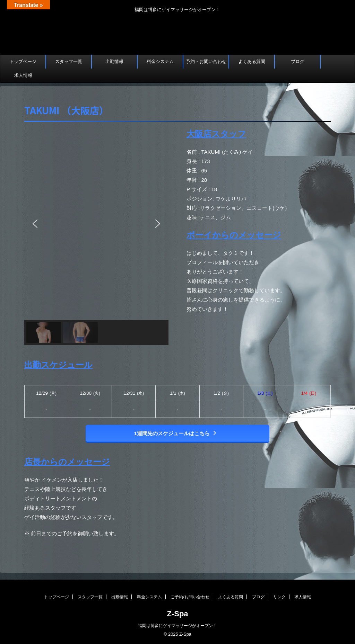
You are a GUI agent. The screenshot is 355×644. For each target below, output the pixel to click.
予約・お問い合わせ (206, 61)
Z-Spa (177, 614)
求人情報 (23, 75)
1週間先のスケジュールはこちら (176, 433)
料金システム (160, 61)
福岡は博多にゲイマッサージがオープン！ (177, 626)
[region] (96, 236)
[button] (35, 224)
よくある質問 (252, 61)
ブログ (298, 61)
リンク (279, 597)
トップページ (23, 61)
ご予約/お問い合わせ (190, 597)
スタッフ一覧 (69, 61)
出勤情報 (114, 61)
